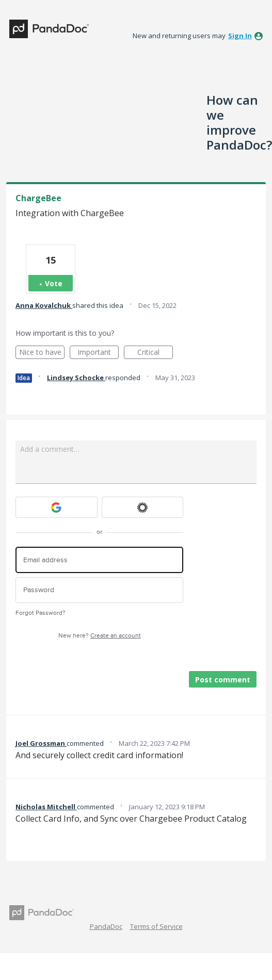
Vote (54, 283)
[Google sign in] (57, 507)
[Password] (99, 590)
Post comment (223, 680)
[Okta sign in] (143, 507)
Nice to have (42, 353)
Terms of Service (156, 926)
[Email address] (99, 560)
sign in (240, 36)
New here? (100, 636)
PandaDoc (106, 926)
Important (98, 353)
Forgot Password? (41, 613)
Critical (155, 353)
